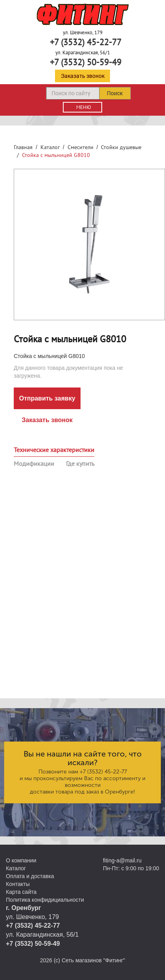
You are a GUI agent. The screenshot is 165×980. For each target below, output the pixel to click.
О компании (21, 860)
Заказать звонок (83, 76)
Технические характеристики (54, 450)
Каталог (50, 147)
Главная (23, 147)
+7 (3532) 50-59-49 (86, 62)
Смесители (81, 147)
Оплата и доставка (30, 876)
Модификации (34, 463)
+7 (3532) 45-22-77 (86, 42)
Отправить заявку (47, 398)
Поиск (115, 93)
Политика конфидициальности (45, 900)
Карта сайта (21, 892)
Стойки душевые (121, 147)
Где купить (80, 463)
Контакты (18, 884)
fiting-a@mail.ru (122, 860)
